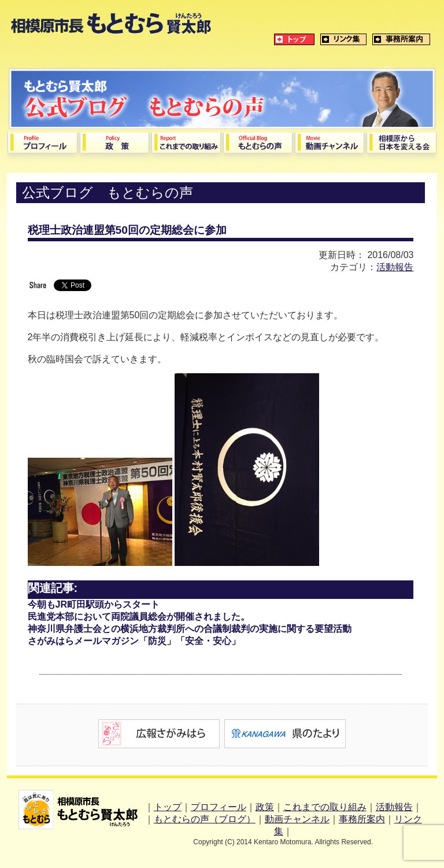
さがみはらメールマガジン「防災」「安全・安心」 (134, 641)
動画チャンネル (297, 819)
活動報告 (395, 267)
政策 (265, 807)
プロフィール (219, 807)
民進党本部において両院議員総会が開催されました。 (139, 617)
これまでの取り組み (325, 807)
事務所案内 (362, 819)
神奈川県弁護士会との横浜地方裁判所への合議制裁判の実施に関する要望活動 (190, 629)
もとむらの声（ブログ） (205, 819)
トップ (168, 807)
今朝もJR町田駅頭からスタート (94, 604)
